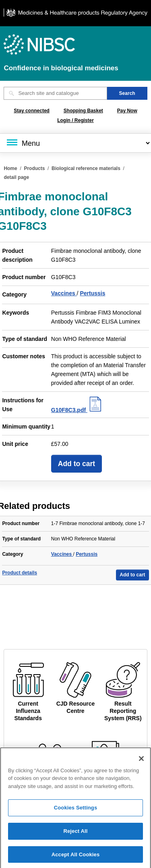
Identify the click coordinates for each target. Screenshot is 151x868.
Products (34, 168)
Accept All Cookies (76, 857)
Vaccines (64, 293)
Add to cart (77, 464)
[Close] (141, 761)
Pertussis (92, 293)
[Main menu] (75, 143)
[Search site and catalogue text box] (55, 93)
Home (10, 168)
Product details (20, 573)
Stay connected (32, 111)
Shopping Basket (83, 111)
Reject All (75, 834)
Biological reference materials (86, 168)
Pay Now (127, 111)
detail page (16, 177)
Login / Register (75, 120)
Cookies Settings (76, 811)
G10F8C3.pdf (77, 410)
